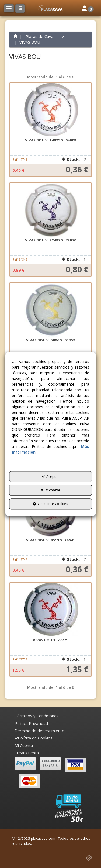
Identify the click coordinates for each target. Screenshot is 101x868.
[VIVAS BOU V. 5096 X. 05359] (51, 310)
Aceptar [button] (50, 476)
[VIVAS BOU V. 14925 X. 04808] (51, 110)
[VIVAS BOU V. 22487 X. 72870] (51, 210)
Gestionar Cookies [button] (50, 504)
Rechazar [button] (50, 490)
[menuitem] (37, 716)
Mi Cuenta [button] (24, 745)
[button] (50, 8)
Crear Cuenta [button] (27, 753)
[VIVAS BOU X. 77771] (51, 610)
